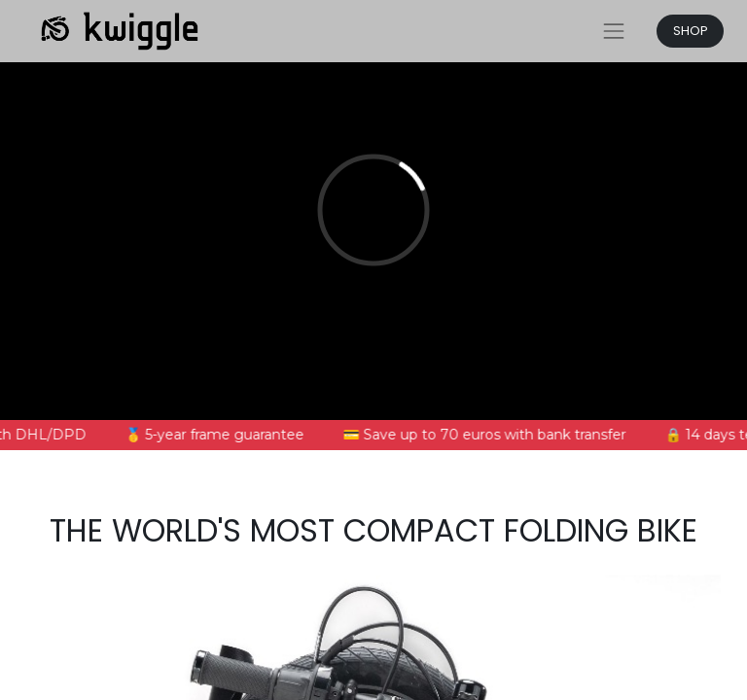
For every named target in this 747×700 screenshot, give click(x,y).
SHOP (691, 31)
